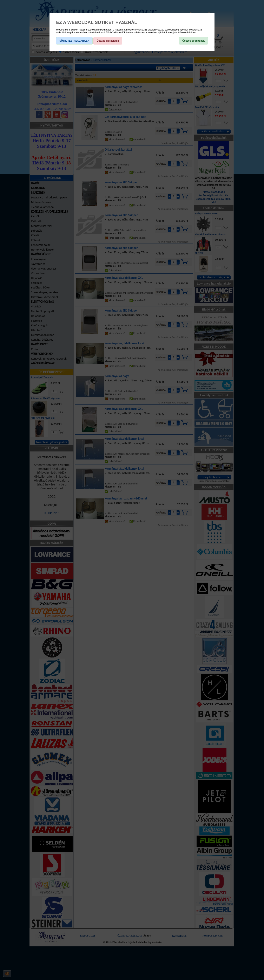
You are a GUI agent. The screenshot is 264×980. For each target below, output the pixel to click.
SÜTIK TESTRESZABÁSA (74, 41)
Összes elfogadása (193, 41)
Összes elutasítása (108, 41)
